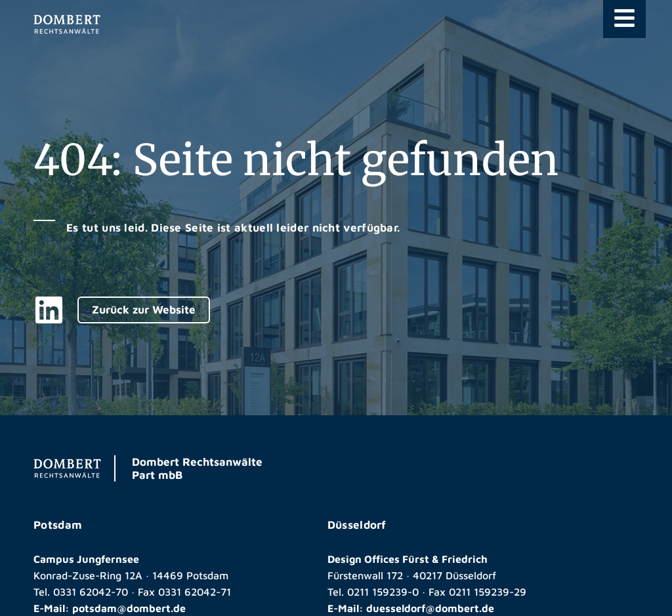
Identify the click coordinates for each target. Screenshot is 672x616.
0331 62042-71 (195, 592)
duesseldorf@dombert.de (430, 608)
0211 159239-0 (383, 592)
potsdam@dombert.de (129, 608)
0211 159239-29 (488, 592)
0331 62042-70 (91, 592)
